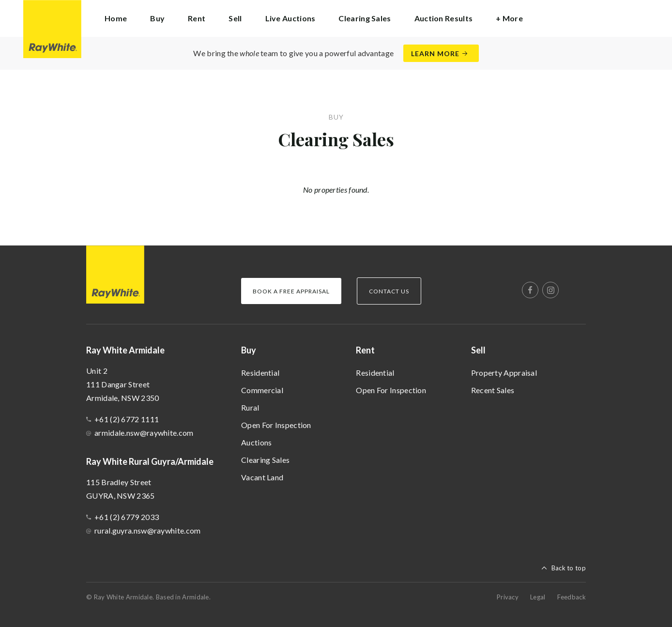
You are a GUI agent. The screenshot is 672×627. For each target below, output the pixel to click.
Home (116, 18)
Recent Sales (493, 390)
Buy (249, 350)
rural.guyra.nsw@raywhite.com (147, 530)
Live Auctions (290, 18)
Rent (365, 350)
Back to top (569, 568)
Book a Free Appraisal (291, 291)
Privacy (508, 597)
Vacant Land (262, 477)
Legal (538, 597)
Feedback (572, 597)
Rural (250, 407)
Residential (260, 373)
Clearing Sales (365, 18)
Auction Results (444, 18)
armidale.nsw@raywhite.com (144, 433)
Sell (478, 350)
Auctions (256, 442)
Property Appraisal (504, 373)
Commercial (262, 390)
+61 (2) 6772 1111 (127, 419)
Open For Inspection (276, 425)
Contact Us (389, 291)
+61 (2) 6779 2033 (127, 517)
